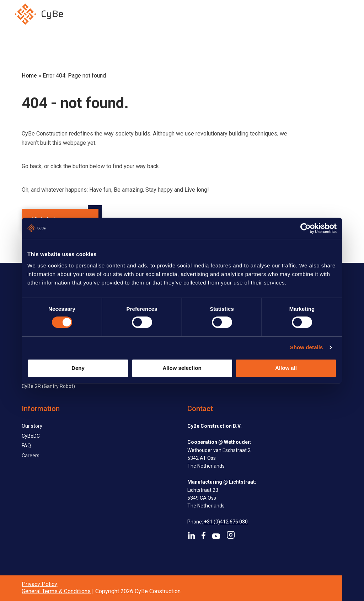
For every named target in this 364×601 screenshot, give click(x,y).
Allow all (286, 368)
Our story (32, 426)
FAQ (26, 446)
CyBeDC (31, 436)
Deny (78, 368)
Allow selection (182, 368)
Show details (307, 347)
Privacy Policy (39, 584)
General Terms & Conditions (56, 591)
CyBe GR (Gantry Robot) (48, 386)
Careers (31, 456)
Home (30, 76)
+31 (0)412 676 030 (226, 522)
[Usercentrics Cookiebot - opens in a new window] (306, 228)
